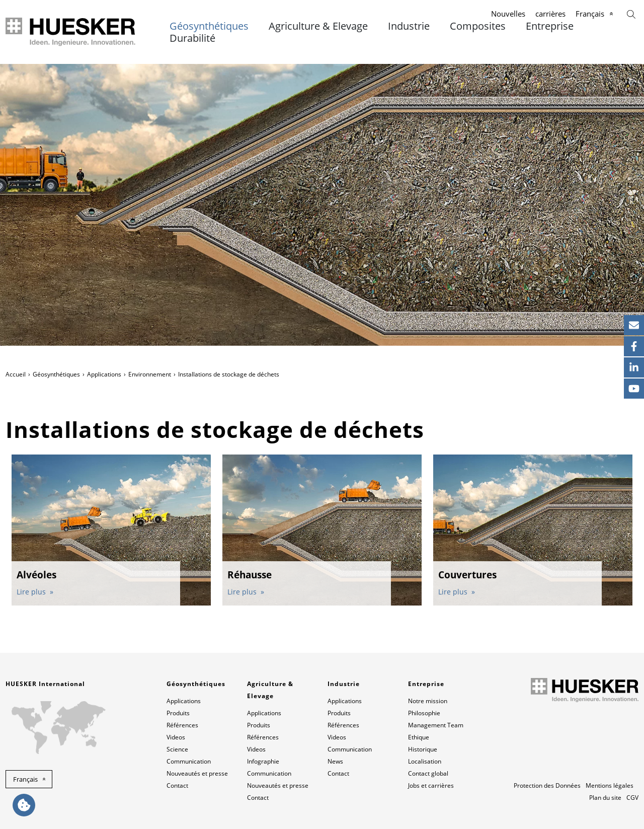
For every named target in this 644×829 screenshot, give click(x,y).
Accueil (16, 374)
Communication (189, 761)
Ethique (419, 737)
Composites (478, 26)
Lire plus (32, 592)
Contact (177, 785)
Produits (178, 713)
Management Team (436, 725)
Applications (104, 374)
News (335, 761)
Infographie (263, 761)
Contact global (428, 773)
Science (177, 749)
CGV (632, 798)
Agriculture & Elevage (318, 26)
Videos (176, 737)
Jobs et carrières (431, 785)
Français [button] (25, 779)
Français (590, 14)
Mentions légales (610, 785)
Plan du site (605, 798)
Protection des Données (547, 785)
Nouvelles (508, 14)
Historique (423, 749)
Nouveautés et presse (197, 773)
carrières (550, 14)
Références (182, 725)
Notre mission (428, 701)
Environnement (150, 374)
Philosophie (424, 713)
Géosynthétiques (209, 26)
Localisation (425, 761)
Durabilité (192, 38)
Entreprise (550, 26)
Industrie (409, 26)
